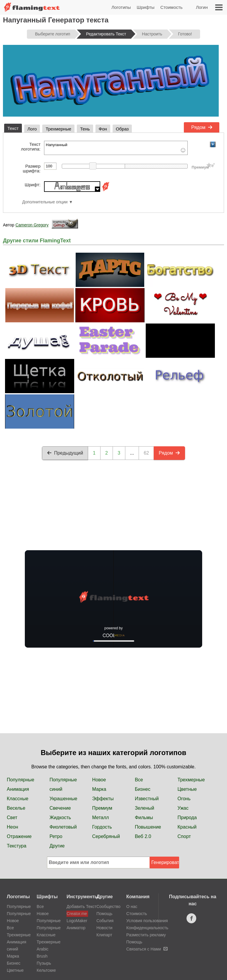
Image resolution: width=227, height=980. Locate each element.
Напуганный (116, 148)
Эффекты (103, 799)
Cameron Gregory (32, 225)
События (105, 921)
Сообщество (108, 906)
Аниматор (76, 928)
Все (139, 780)
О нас (132, 906)
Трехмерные (191, 780)
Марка (99, 789)
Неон (12, 827)
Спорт (184, 836)
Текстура (17, 846)
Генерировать (165, 862)
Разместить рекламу (146, 935)
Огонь (184, 799)
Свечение (60, 808)
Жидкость (60, 818)
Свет (12, 818)
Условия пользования (147, 921)
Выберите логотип (53, 34)
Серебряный (106, 836)
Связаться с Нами (147, 949)
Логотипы (121, 7)
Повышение (148, 827)
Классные (18, 799)
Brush (42, 956)
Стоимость (172, 7)
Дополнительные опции (45, 202)
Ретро (56, 836)
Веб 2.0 (143, 836)
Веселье (16, 808)
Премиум (102, 808)
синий (56, 789)
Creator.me (77, 914)
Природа (187, 818)
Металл (101, 818)
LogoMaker (77, 921)
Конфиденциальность (147, 928)
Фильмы (144, 818)
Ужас (183, 808)
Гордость (102, 827)
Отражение (19, 836)
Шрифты (145, 7)
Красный (187, 827)
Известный (147, 799)
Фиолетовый (63, 827)
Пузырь (44, 963)
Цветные (187, 789)
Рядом (202, 127)
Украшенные (63, 799)
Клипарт (104, 935)
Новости (104, 928)
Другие (57, 846)
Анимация (18, 789)
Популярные (21, 780)
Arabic (43, 949)
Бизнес (143, 789)
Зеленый (145, 808)
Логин (202, 7)
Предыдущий (65, 453)
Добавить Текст (77, 906)
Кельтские (46, 970)
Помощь (104, 914)
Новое (99, 780)
